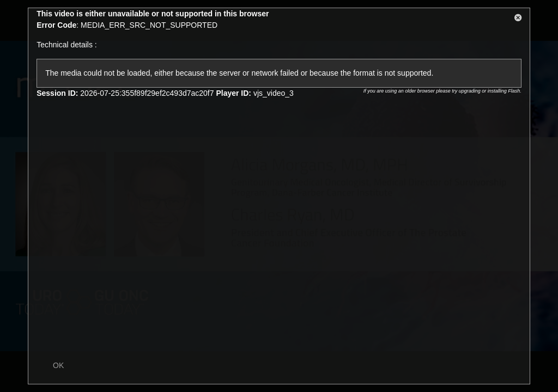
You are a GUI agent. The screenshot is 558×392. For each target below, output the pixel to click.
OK (58, 365)
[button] (518, 20)
